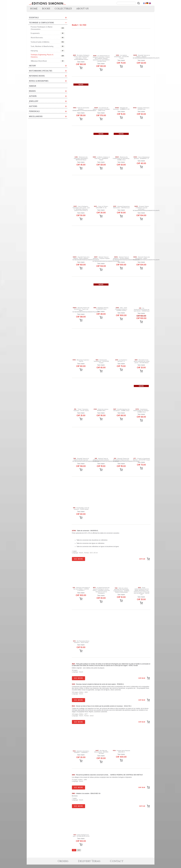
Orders (63, 865)
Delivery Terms (89, 865)
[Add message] (81, 68)
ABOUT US (82, 9)
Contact (117, 865)
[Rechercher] (139, 3)
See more (81, 62)
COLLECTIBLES (63, 9)
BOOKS (46, 9)
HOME (34, 9)
